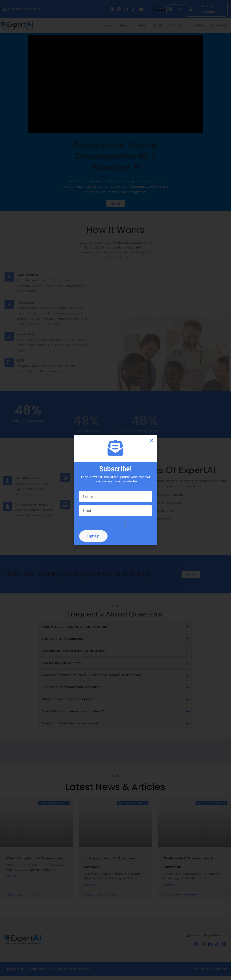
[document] (115, 490)
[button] (152, 440)
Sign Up (93, 536)
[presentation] (102, 525)
